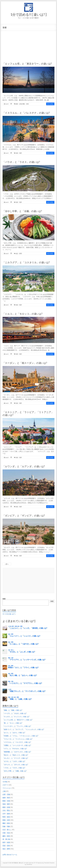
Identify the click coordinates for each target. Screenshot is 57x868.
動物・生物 (6, 801)
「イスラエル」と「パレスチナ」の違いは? (26, 113)
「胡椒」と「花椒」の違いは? (12, 710)
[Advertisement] (29, 45)
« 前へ (7, 564)
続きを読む (50, 104)
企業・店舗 (6, 794)
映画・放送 (6, 817)
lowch (7, 104)
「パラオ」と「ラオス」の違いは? (21, 162)
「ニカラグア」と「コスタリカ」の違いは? (26, 262)
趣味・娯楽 (6, 836)
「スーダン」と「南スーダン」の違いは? (25, 363)
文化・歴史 (6, 810)
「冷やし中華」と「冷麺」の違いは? (22, 211)
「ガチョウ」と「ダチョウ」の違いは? (15, 765)
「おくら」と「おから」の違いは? (14, 733)
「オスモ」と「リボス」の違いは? (14, 761)
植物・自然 (6, 820)
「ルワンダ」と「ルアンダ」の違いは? (24, 466)
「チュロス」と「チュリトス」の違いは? (16, 717)
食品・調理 (19, 253)
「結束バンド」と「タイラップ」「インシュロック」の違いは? (23, 729)
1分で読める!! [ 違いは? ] (28, 14)
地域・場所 (19, 153)
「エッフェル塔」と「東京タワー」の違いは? (27, 64)
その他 (5, 782)
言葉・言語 (6, 833)
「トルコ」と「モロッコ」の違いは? (22, 314)
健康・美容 (6, 798)
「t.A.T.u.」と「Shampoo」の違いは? (15, 749)
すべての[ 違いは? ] (9, 614)
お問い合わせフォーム (10, 855)
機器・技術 (26, 104)
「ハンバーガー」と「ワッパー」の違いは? (17, 726)
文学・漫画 (6, 814)
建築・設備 (19, 104)
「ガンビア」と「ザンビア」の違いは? (24, 516)
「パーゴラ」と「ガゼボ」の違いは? (15, 713)
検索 (4, 599)
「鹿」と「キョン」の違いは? (12, 723)
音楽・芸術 (6, 846)
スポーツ (5, 785)
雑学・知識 (6, 842)
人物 (4, 791)
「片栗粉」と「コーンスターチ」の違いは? (17, 745)
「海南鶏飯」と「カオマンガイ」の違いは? (17, 752)
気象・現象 (6, 826)
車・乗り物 (6, 839)
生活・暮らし (7, 830)
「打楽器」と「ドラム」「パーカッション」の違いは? (20, 736)
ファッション (7, 788)
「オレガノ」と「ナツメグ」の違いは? (15, 758)
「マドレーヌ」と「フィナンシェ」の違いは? (17, 739)
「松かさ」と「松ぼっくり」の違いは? (15, 755)
